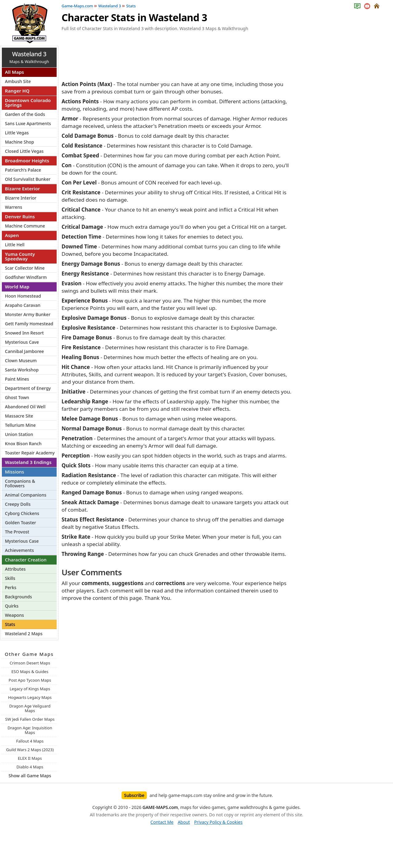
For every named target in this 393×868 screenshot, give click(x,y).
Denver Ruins (20, 216)
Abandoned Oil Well (25, 407)
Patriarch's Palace (23, 170)
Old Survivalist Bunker (28, 179)
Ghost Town (17, 397)
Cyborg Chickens (22, 513)
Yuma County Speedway (20, 256)
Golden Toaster (20, 523)
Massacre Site (19, 416)
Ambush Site (18, 81)
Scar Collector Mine (25, 268)
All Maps (14, 72)
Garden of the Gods (25, 114)
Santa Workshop (22, 370)
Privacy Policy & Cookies (218, 822)
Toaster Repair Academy (30, 453)
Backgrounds (18, 597)
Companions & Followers (20, 483)
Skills (10, 578)
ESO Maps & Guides (30, 672)
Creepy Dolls (18, 504)
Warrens (14, 207)
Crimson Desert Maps (30, 663)
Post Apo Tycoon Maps (30, 680)
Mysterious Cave (22, 342)
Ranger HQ (17, 91)
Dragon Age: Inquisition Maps (30, 730)
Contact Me (162, 822)
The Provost (17, 532)
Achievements (19, 550)
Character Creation (26, 560)
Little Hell (15, 245)
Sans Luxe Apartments (28, 123)
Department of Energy (28, 388)
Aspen (12, 235)
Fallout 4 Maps (30, 741)
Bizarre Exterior (22, 188)
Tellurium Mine (20, 425)
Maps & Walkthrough (29, 57)
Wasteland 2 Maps (24, 634)
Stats (10, 624)
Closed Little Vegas (24, 151)
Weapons (14, 615)
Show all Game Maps (30, 776)
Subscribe (134, 795)
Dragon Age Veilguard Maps (30, 708)
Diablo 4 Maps (30, 767)
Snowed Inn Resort (24, 333)
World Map (17, 287)
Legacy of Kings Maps (30, 689)
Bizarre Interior (21, 198)
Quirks (12, 606)
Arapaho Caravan (23, 305)
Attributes (15, 569)
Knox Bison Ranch (23, 444)
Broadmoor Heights (27, 161)
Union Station (19, 434)
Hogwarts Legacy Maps (30, 697)
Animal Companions (26, 495)
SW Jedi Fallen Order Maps (30, 719)
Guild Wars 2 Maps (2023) (30, 750)
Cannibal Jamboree (24, 351)
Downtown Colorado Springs (28, 103)
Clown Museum (21, 361)
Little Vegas (17, 133)
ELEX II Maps (30, 758)
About (184, 822)
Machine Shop (19, 142)
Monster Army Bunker (28, 314)
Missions (14, 472)
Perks (11, 587)
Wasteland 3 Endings (28, 462)
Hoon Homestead (23, 296)
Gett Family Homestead (29, 324)
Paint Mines (17, 379)
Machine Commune (25, 226)
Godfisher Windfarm (26, 277)
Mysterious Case (22, 541)
